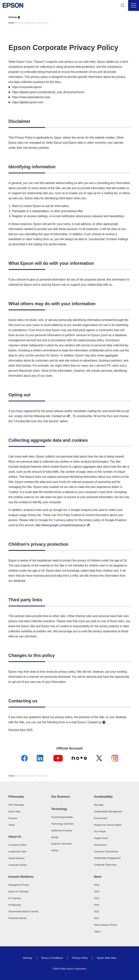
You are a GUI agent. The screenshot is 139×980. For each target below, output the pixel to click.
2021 (97, 918)
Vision (12, 825)
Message (99, 805)
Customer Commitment (106, 852)
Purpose (13, 818)
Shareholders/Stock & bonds (23, 911)
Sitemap (13, 17)
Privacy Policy (80, 958)
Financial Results (17, 918)
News (98, 877)
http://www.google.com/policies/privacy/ (61, 525)
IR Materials (15, 905)
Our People (100, 831)
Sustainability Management (108, 811)
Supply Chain (101, 838)
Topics (97, 932)
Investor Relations (21, 877)
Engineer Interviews (62, 844)
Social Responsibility (62, 817)
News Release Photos (106, 925)
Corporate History (18, 865)
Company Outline (18, 845)
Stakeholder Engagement (107, 858)
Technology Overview (62, 824)
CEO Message (16, 805)
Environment (101, 818)
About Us (15, 837)
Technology (59, 809)
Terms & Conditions (52, 958)
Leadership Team (18, 852)
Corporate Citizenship (105, 865)
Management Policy (19, 885)
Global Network (17, 858)
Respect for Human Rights (108, 825)
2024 (97, 898)
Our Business (61, 797)
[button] (27, 797)
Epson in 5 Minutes (19, 892)
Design (55, 837)
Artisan (55, 850)
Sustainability (103, 797)
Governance (100, 845)
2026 (97, 885)
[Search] (123, 5)
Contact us (59, 416)
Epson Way (14, 811)
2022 (97, 911)
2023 (97, 905)
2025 (97, 892)
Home (11, 23)
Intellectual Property (62, 830)
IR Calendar (15, 898)
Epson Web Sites (107, 958)
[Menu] (134, 5)
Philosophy (16, 797)
